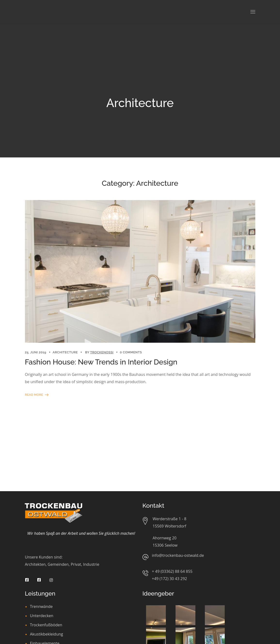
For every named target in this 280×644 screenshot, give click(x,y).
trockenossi (102, 352)
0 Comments (131, 352)
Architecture (65, 352)
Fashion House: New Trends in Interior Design (101, 362)
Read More (34, 395)
